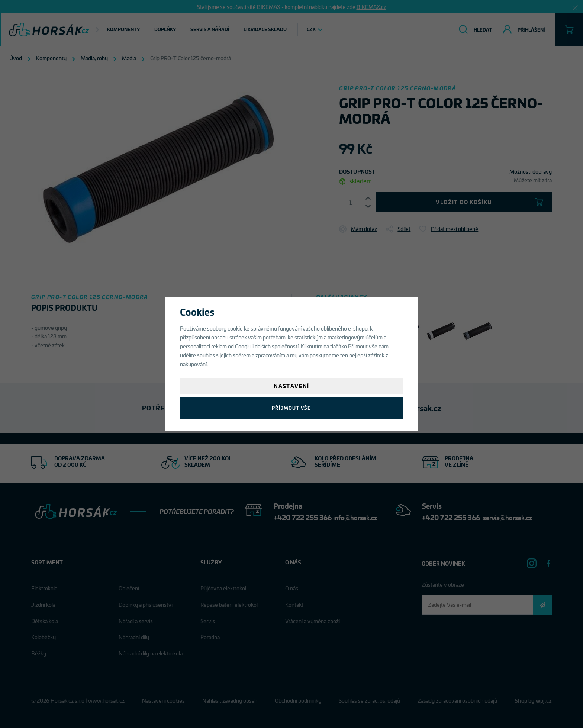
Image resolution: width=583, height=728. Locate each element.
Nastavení (291, 386)
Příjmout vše (291, 408)
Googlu (243, 346)
